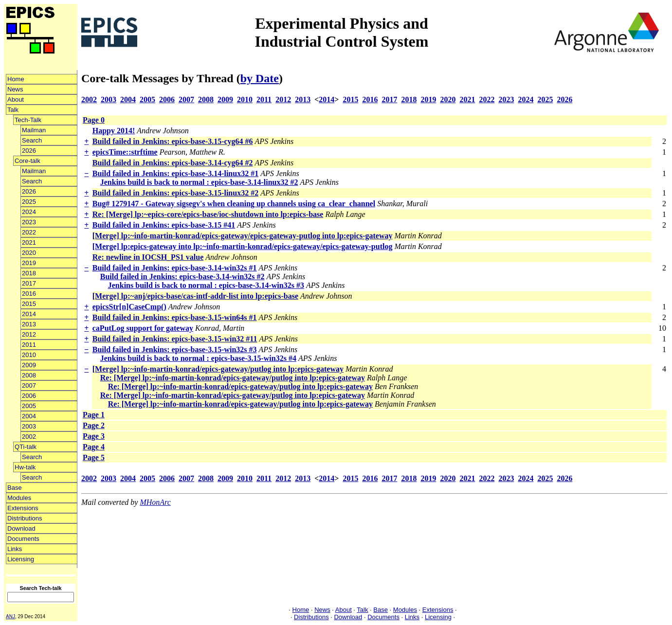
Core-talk (27, 161)
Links (15, 549)
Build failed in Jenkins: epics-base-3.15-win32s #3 (175, 349)
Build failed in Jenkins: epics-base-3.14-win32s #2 (182, 277)
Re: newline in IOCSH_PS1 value (148, 257)
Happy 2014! (114, 131)
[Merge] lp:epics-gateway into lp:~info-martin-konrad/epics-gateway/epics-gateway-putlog (243, 246)
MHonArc (155, 502)
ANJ (10, 616)
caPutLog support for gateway (143, 328)
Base (15, 488)
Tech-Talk (28, 120)
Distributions (25, 518)
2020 (29, 253)
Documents (23, 539)
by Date (260, 78)
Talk (13, 110)
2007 (29, 385)
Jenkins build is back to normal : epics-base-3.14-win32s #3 (206, 285)
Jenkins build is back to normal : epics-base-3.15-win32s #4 (198, 358)
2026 (29, 151)
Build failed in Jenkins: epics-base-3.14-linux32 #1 (175, 173)
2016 (29, 294)
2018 (29, 273)
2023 (29, 222)
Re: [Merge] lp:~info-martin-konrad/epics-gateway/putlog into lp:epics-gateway (233, 378)
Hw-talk (25, 467)
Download (21, 528)
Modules (19, 498)
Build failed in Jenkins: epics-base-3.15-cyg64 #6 (173, 141)
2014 (29, 314)
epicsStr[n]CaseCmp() (129, 307)
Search (32, 140)
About (16, 99)
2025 (29, 202)
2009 (29, 365)
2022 (29, 232)
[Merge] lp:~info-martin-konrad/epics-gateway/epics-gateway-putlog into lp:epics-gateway (243, 236)
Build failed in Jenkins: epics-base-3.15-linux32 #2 (175, 193)
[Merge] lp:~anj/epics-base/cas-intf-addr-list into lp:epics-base (195, 296)
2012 (29, 334)
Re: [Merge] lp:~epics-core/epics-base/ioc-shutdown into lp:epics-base (208, 214)
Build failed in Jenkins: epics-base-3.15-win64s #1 (175, 317)
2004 (29, 416)
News (15, 89)
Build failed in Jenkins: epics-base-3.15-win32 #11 (175, 339)
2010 (29, 355)
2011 (29, 345)
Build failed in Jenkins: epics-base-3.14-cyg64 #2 (173, 163)
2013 (29, 324)
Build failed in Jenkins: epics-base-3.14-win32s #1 (175, 268)
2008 (29, 375)
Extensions (23, 508)
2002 (29, 437)
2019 (29, 263)
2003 (29, 426)
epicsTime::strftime (125, 152)
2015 (29, 304)
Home (16, 79)
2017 (29, 283)
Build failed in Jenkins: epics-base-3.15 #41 (164, 225)
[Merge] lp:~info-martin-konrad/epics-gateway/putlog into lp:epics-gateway (218, 369)
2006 (29, 396)
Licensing (21, 559)
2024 (29, 212)
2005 (29, 406)
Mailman (34, 130)
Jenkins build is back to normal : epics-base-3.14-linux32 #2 (199, 182)
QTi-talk (26, 447)
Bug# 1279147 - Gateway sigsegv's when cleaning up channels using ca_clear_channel (234, 204)
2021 (29, 242)
